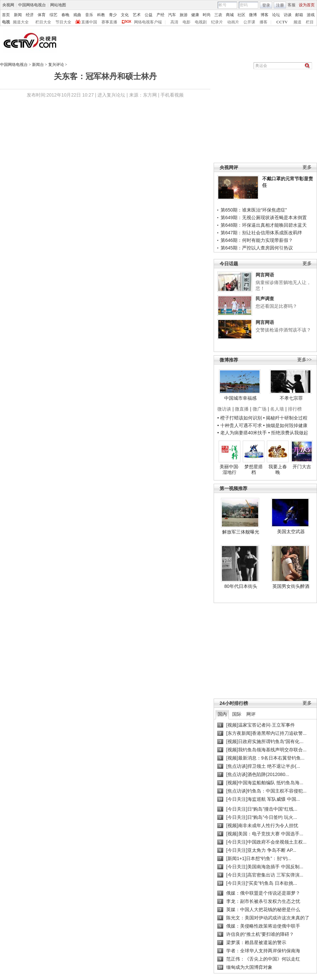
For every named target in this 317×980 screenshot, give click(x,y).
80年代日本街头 (241, 586)
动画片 (233, 22)
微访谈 (224, 409)
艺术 (137, 15)
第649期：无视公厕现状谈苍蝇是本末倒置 (264, 217)
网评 (251, 714)
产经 (160, 15)
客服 (292, 5)
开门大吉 (302, 467)
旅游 (184, 15)
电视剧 (201, 22)
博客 (264, 15)
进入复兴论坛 (111, 95)
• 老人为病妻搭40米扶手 (242, 433)
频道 (298, 22)
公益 (149, 15)
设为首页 (307, 5)
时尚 (207, 15)
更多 (307, 167)
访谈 (288, 15)
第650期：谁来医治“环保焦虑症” (254, 210)
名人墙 (277, 409)
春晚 (65, 15)
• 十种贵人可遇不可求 (240, 425)
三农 (218, 15)
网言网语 (265, 275)
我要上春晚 (278, 470)
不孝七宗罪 (291, 398)
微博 (253, 15)
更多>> (304, 360)
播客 (264, 22)
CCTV (282, 22)
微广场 (260, 409)
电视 (6, 22)
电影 (187, 22)
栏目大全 (43, 22)
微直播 (242, 409)
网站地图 (58, 5)
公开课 (249, 22)
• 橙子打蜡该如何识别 (240, 418)
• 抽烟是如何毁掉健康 (285, 425)
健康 (195, 15)
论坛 (276, 15)
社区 (241, 15)
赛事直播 (109, 22)
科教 (101, 15)
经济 (30, 15)
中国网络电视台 (32, 5)
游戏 (311, 15)
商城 (230, 15)
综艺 (53, 15)
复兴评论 (56, 65)
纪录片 (217, 22)
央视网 (8, 5)
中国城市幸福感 (240, 398)
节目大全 (63, 22)
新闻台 (38, 65)
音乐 (89, 15)
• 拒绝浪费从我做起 (288, 433)
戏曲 (77, 15)
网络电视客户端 (148, 22)
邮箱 (299, 15)
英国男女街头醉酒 (291, 586)
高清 (174, 22)
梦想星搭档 (254, 470)
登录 (266, 5)
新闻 (18, 15)
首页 (6, 15)
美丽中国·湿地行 (229, 470)
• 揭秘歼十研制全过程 (285, 418)
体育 (42, 15)
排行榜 (295, 409)
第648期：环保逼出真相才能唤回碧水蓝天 (264, 225)
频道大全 (21, 22)
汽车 (172, 15)
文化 (125, 15)
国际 (237, 714)
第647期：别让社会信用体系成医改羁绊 (261, 233)
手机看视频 (172, 95)
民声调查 (265, 299)
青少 (113, 15)
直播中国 (89, 22)
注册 (280, 5)
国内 (222, 714)
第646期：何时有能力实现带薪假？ (257, 240)
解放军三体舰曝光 (241, 532)
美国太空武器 (291, 532)
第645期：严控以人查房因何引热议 (257, 248)
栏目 (310, 22)
